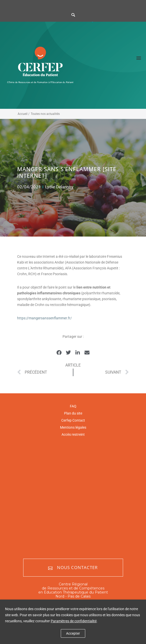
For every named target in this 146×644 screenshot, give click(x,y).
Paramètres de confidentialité (74, 621)
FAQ (73, 406)
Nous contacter (73, 568)
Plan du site (73, 413)
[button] (59, 353)
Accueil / (24, 114)
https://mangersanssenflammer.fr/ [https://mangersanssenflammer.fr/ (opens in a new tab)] (45, 318)
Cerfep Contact (73, 420)
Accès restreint (73, 434)
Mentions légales (73, 427)
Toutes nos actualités (45, 114)
